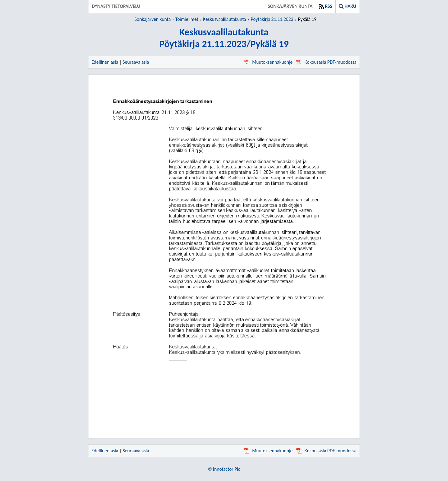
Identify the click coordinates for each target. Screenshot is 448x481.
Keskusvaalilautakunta (224, 19)
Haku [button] (347, 6)
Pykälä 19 (307, 19)
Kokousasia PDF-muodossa (326, 62)
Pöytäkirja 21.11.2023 (272, 19)
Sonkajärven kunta (290, 6)
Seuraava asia (136, 62)
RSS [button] (326, 6)
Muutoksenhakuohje (268, 62)
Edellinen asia (105, 62)
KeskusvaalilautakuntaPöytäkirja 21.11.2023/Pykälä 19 (224, 38)
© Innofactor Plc (224, 469)
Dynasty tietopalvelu (116, 6)
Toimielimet (187, 19)
